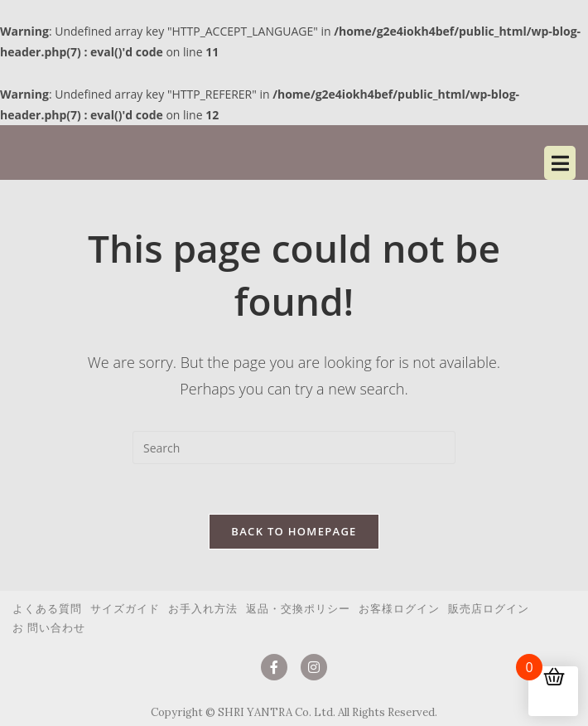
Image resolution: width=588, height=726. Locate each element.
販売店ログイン (489, 609)
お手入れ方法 (203, 609)
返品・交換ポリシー (298, 609)
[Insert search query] (294, 448)
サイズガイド (125, 609)
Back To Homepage (294, 531)
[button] (435, 163)
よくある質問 (47, 609)
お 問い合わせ (49, 628)
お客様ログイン (399, 609)
